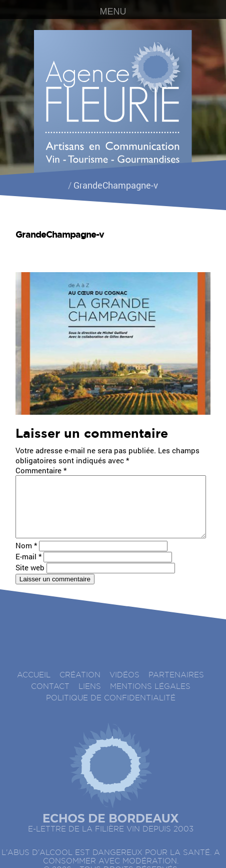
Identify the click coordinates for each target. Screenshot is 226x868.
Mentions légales (150, 699)
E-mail (28, 568)
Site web (30, 579)
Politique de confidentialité (111, 710)
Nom (26, 557)
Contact (50, 699)
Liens (90, 699)
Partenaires (176, 687)
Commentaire (41, 470)
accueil (34, 687)
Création (80, 687)
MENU (113, 12)
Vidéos (124, 687)
